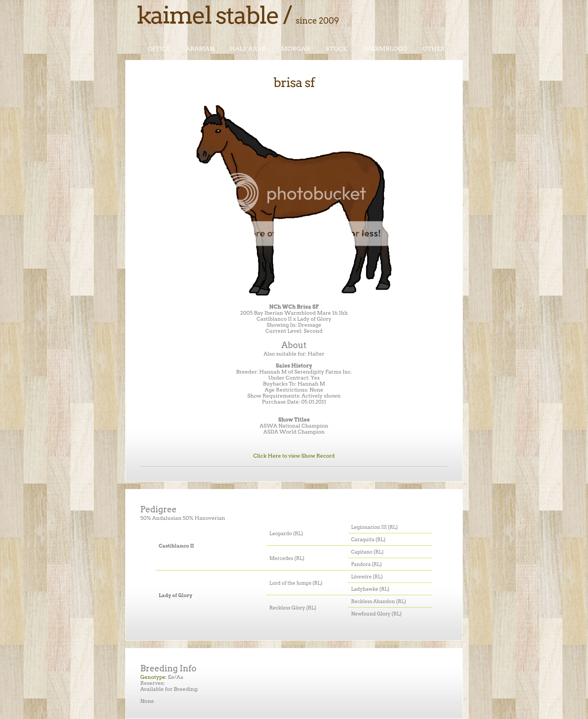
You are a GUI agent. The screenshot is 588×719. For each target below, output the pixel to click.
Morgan (296, 49)
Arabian (200, 49)
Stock (337, 49)
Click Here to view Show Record (294, 456)
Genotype (153, 677)
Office (159, 49)
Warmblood (385, 49)
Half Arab (248, 49)
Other (433, 49)
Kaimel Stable (208, 15)
